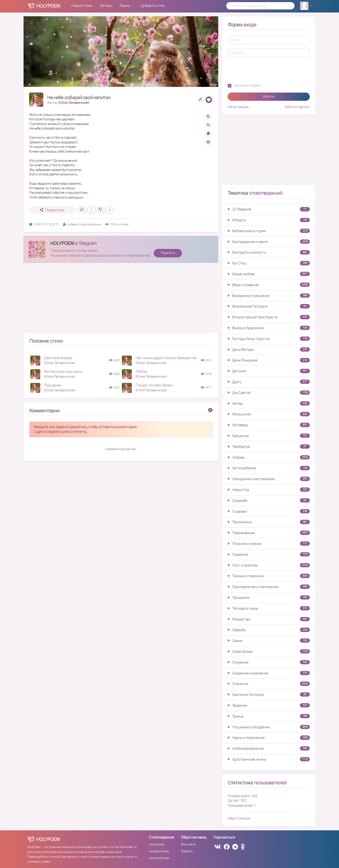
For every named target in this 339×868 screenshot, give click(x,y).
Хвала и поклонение (269, 738)
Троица (269, 716)
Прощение (53, 385)
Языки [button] (125, 6)
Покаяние (269, 554)
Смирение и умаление (269, 673)
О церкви (269, 511)
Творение (269, 705)
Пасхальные (269, 522)
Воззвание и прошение (269, 296)
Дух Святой (269, 393)
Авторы (106, 6)
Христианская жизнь (269, 759)
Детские (269, 371)
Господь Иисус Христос (269, 339)
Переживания (269, 533)
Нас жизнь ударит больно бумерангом (166, 358)
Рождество (269, 619)
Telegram (187, 851)
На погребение (269, 468)
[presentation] (263, 70)
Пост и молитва (269, 565)
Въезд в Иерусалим (269, 328)
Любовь (269, 457)
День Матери (269, 350)
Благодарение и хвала (269, 242)
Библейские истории (269, 231)
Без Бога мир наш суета (63, 371)
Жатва (269, 404)
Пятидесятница (269, 608)
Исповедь (269, 425)
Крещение (269, 436)
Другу (269, 382)
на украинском (159, 851)
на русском (156, 844)
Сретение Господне (269, 695)
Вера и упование (269, 285)
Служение (269, 662)
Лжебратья (269, 447)
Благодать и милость (269, 252)
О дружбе (269, 501)
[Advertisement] (121, 300)
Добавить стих (153, 6)
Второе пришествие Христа (269, 317)
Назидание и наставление (269, 479)
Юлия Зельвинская (73, 103)
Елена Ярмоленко (90, 224)
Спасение (269, 684)
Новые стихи (82, 6)
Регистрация (238, 107)
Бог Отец (269, 263)
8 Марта (269, 220)
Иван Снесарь (239, 818)
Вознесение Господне (269, 306)
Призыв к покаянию (269, 576)
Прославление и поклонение (269, 587)
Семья (269, 641)
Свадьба (269, 630)
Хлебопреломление (269, 748)
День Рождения (269, 360)
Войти (269, 96)
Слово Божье (269, 651)
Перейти (168, 253)
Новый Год (269, 490)
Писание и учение (269, 544)
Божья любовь (269, 274)
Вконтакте (188, 844)
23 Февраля (269, 209)
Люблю (141, 371)
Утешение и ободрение (269, 727)
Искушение (269, 414)
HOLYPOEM (62, 243)
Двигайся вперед (58, 358)
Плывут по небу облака (154, 385)
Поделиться (52, 210)
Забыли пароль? (297, 107)
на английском (159, 858)
